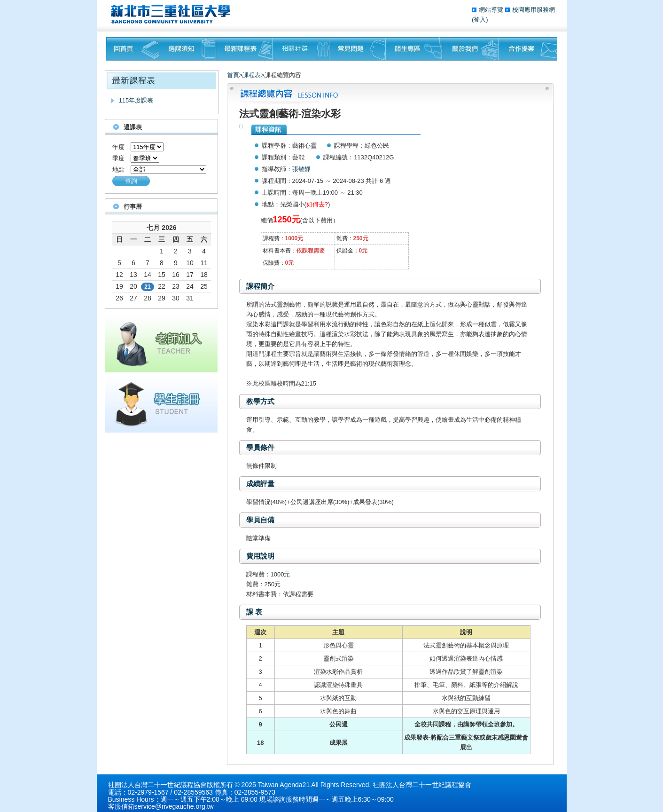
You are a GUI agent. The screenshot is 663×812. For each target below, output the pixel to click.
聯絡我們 (528, 49)
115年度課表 (136, 100)
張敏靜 (301, 169)
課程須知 (188, 49)
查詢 (131, 181)
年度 (118, 147)
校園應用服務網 (534, 10)
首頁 (233, 75)
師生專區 (414, 49)
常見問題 (358, 49)
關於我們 (470, 49)
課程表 (252, 75)
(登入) (480, 20)
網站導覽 (492, 10)
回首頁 (133, 49)
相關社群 (301, 49)
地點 (118, 169)
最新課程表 (244, 49)
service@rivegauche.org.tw (174, 806)
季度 (118, 158)
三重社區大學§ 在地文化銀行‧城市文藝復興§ (173, 14)
